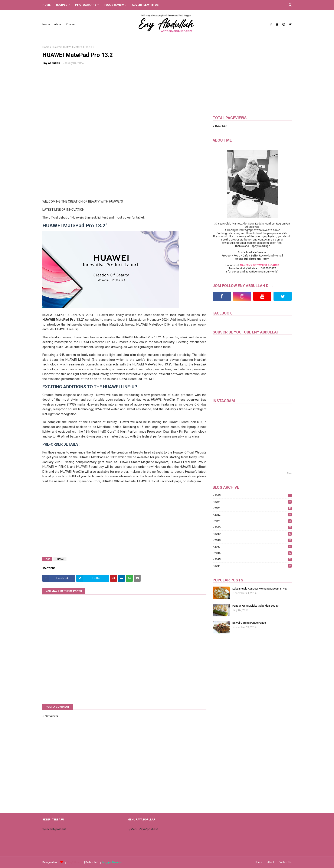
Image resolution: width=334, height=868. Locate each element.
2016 (253, 553)
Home (46, 24)
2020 (253, 527)
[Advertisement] (124, 101)
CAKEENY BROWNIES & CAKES (259, 265)
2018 (253, 540)
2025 (253, 495)
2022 (253, 515)
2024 (253, 502)
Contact (71, 24)
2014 (253, 566)
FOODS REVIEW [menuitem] (114, 5)
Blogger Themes (112, 862)
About (58, 24)
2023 (253, 508)
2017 (253, 547)
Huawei (56, 47)
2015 (253, 559)
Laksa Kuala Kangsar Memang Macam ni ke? (260, 589)
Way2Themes (75, 862)
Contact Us (285, 862)
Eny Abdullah (51, 63)
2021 (253, 521)
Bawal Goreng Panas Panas (249, 623)
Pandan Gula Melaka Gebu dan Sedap (256, 606)
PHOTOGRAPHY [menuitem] (86, 5)
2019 (253, 534)
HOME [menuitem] (46, 5)
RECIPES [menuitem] (62, 5)
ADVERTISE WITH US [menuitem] (145, 5)
